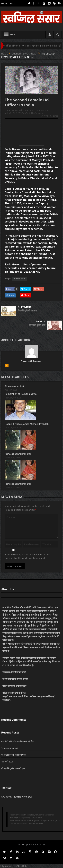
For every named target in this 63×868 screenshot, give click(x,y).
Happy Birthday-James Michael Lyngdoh (27, 424)
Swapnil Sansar (22, 110)
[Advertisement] (32, 133)
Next (41, 322)
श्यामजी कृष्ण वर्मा (37, 325)
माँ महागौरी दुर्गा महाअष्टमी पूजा (13, 768)
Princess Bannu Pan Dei (18, 454)
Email (54, 116)
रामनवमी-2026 (7, 762)
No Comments (38, 113)
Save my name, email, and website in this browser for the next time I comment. (27, 556)
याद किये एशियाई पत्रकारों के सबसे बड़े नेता (17, 741)
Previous (25, 307)
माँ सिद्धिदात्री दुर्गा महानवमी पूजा (13, 755)
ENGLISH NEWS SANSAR (18, 113)
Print (44, 116)
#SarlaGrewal (20, 279)
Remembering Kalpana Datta (21, 394)
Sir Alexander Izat (14, 386)
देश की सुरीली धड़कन (27, 310)
